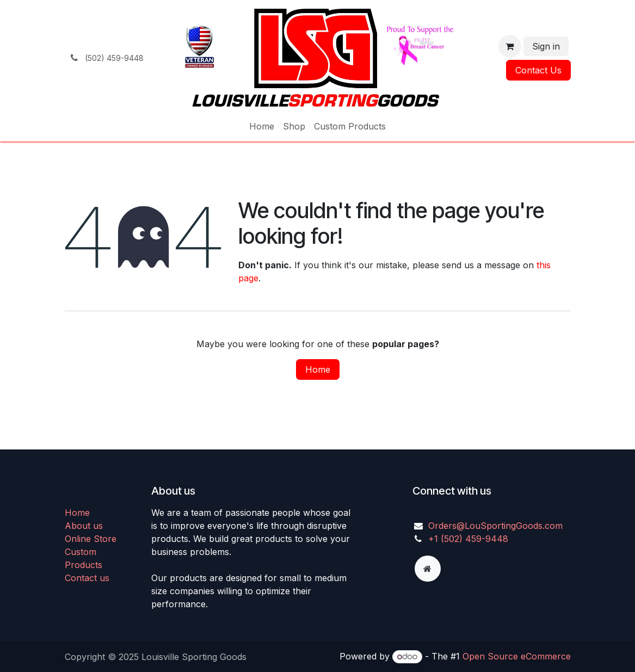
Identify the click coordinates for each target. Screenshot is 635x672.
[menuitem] (262, 126)
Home (318, 369)
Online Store (91, 539)
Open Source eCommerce (517, 656)
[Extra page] (428, 569)
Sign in (546, 46)
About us (84, 526)
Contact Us (538, 70)
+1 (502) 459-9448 (468, 539)
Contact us (87, 578)
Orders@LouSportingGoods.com (495, 526)
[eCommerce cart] (510, 46)
